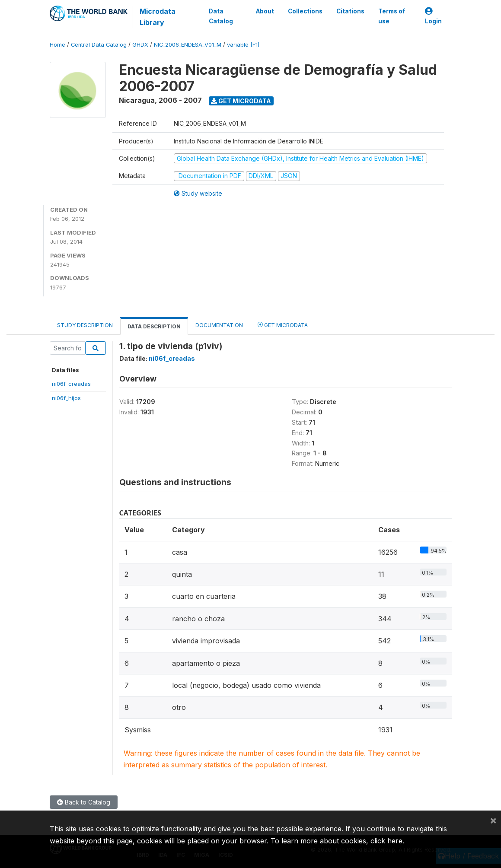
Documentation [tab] (219, 325)
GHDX (140, 45)
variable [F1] (243, 45)
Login (433, 16)
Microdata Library (158, 17)
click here (386, 841)
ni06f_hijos (66, 398)
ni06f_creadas (71, 384)
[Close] (493, 820)
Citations (350, 11)
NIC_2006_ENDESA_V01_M (188, 45)
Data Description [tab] (154, 326)
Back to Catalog (84, 802)
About (265, 11)
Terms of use (392, 16)
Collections (305, 11)
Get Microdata (241, 101)
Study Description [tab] (85, 325)
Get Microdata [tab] (283, 325)
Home (57, 45)
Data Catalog (221, 16)
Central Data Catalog (99, 45)
